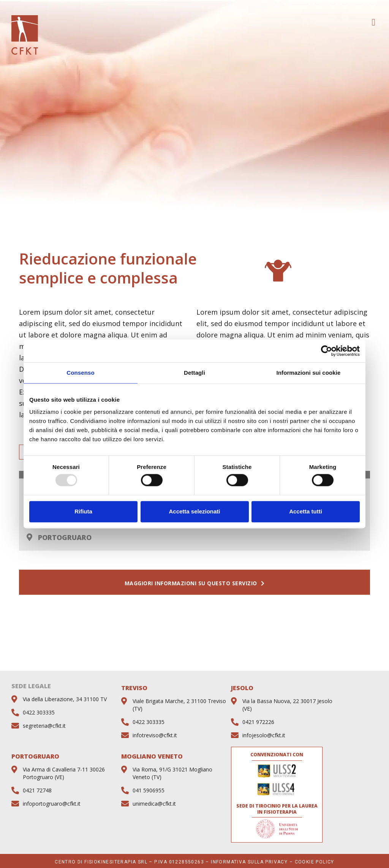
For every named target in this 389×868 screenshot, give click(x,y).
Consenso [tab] (80, 373)
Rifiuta (83, 511)
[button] (373, 22)
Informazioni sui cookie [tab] (309, 373)
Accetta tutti (306, 511)
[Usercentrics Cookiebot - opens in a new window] (327, 351)
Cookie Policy (315, 862)
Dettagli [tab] (194, 373)
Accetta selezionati (194, 511)
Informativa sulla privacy (249, 862)
